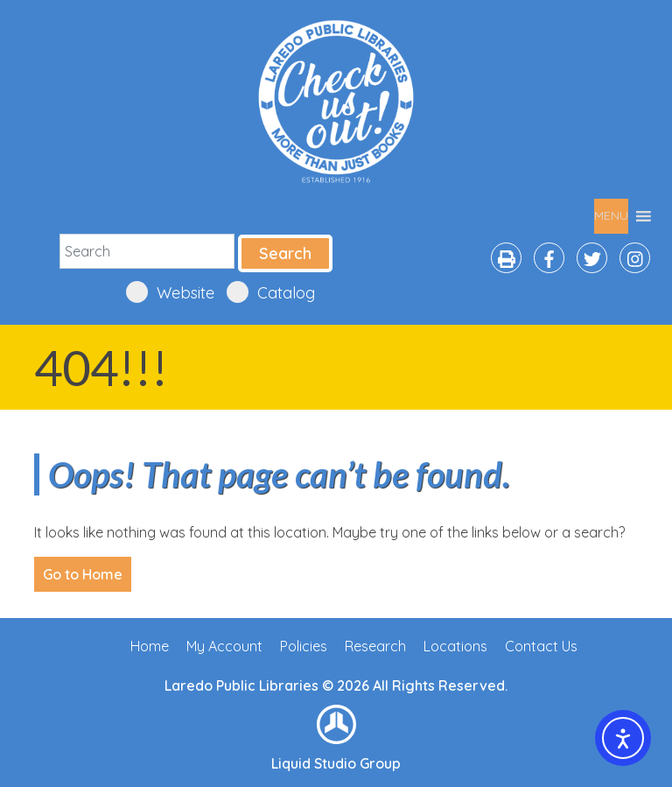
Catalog (271, 292)
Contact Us (541, 646)
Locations (455, 646)
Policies (304, 646)
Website (170, 292)
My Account (224, 646)
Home (150, 646)
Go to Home (83, 574)
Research (375, 646)
